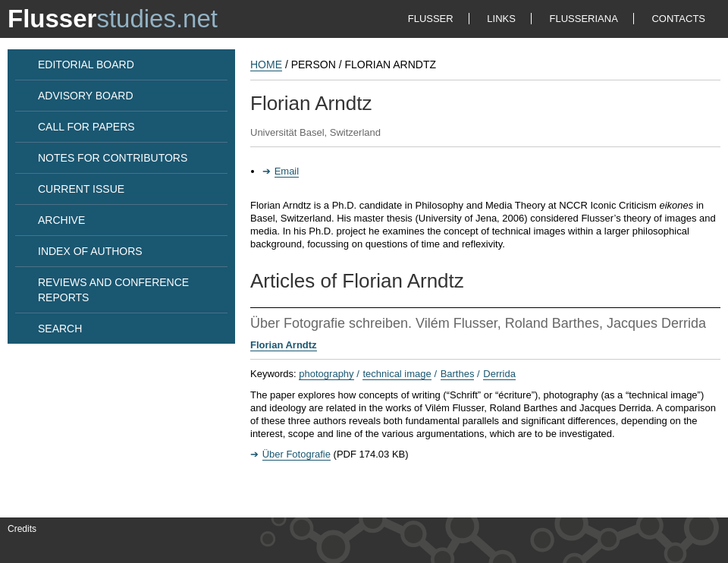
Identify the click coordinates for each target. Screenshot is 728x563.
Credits (22, 529)
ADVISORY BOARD (86, 96)
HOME (266, 64)
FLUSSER (431, 19)
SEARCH (60, 329)
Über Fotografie (297, 454)
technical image (397, 374)
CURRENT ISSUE (81, 189)
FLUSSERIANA (584, 19)
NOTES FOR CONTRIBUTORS (113, 158)
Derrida (499, 374)
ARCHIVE (61, 220)
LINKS (501, 19)
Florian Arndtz (284, 345)
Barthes (458, 374)
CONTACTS (678, 19)
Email (287, 171)
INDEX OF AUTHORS (90, 251)
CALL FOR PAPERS (86, 127)
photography (326, 374)
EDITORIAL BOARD (86, 64)
